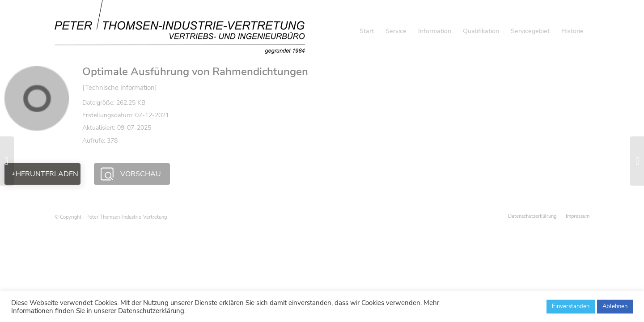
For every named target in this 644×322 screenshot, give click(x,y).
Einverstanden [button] (571, 306)
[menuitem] (367, 31)
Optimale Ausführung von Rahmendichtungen (195, 72)
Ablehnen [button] (615, 306)
